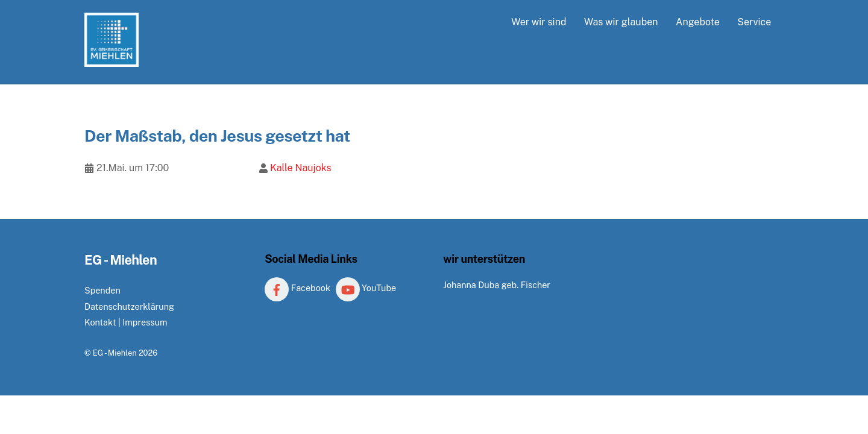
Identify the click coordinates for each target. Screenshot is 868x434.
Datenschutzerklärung (129, 307)
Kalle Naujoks (301, 168)
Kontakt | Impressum (126, 322)
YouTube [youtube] (366, 288)
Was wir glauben (621, 22)
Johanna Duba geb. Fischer (497, 285)
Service (754, 22)
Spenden (102, 290)
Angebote (698, 22)
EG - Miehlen (115, 353)
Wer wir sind (539, 22)
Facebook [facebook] (297, 288)
